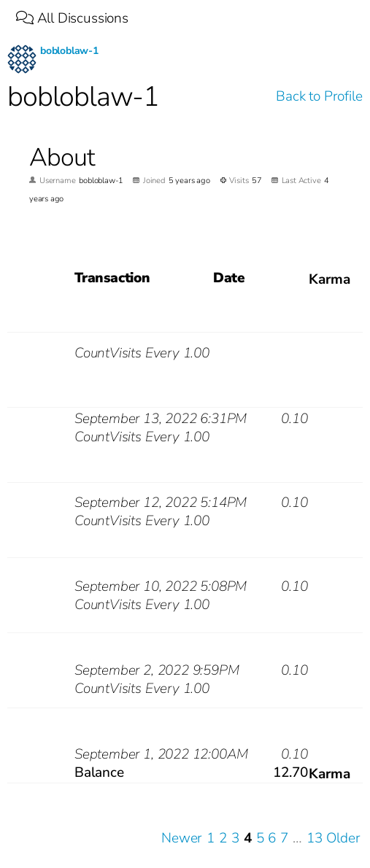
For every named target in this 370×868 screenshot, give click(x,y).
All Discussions (72, 18)
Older (343, 838)
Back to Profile (319, 96)
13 (315, 838)
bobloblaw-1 (69, 51)
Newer (182, 838)
